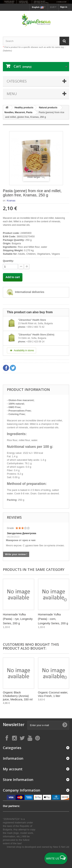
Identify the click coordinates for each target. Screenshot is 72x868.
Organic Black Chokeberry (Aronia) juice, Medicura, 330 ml (18, 696)
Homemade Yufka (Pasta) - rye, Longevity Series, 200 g (18, 619)
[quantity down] (27, 267)
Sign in (64, 7)
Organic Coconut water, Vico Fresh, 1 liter (53, 694)
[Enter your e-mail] (48, 725)
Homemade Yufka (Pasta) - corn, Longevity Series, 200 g (53, 619)
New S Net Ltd (61, 847)
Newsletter (14, 725)
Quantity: (8, 261)
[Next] (65, 600)
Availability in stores (22, 350)
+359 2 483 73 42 (35, 327)
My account (13, 769)
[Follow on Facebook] (7, 738)
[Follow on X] (22, 738)
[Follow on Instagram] (14, 738)
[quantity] (10, 267)
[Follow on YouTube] (30, 738)
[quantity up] (21, 267)
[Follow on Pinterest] (37, 738)
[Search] (64, 41)
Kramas (11, 201)
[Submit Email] (65, 725)
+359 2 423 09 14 (35, 342)
